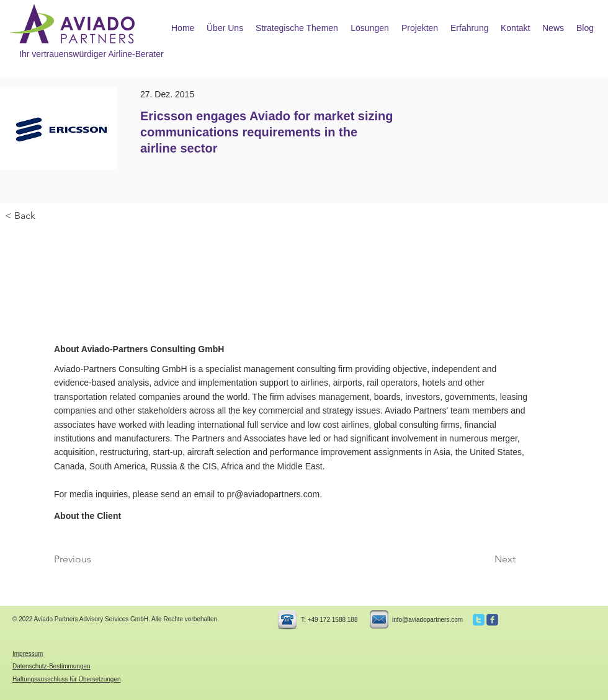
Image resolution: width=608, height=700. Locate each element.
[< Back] (46, 216)
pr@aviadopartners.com (274, 494)
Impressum (28, 654)
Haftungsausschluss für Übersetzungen (67, 679)
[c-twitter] (479, 620)
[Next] (485, 559)
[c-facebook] (492, 620)
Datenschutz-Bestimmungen (51, 666)
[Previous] (95, 559)
